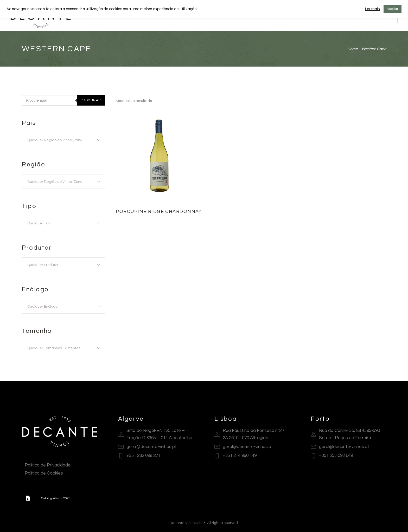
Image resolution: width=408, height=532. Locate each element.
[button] (28, 498)
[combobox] (63, 140)
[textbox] (63, 140)
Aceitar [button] (393, 9)
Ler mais (372, 9)
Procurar (91, 100)
